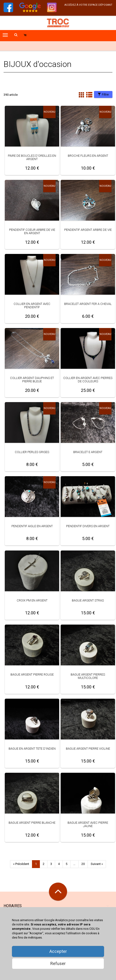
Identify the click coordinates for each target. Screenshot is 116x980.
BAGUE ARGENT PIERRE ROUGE (32, 674)
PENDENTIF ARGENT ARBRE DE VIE (88, 230)
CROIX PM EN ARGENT (32, 600)
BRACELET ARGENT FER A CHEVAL (88, 304)
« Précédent (21, 864)
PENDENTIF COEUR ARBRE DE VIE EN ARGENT (32, 231)
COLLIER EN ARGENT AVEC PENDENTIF (32, 306)
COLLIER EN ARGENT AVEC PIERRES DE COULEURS (88, 380)
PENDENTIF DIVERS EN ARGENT (88, 526)
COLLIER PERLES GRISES (32, 452)
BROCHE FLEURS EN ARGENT (88, 156)
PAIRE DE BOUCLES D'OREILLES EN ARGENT (32, 157)
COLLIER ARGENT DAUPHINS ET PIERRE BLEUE (32, 380)
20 (83, 864)
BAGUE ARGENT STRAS (88, 600)
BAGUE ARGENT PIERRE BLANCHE (32, 823)
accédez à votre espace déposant (88, 5)
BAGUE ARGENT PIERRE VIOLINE (88, 749)
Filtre (103, 94)
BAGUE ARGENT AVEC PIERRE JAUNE (88, 824)
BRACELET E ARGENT (88, 452)
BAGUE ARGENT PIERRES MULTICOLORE (88, 676)
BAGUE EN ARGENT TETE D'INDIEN (32, 749)
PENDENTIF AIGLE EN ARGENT (32, 526)
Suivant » (97, 864)
